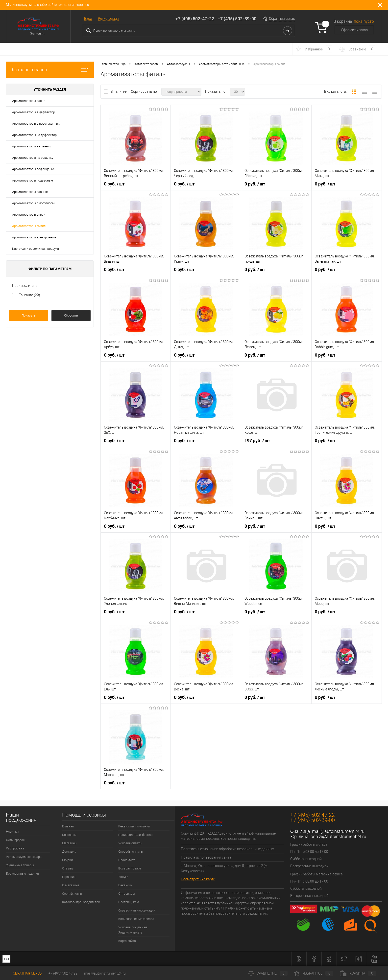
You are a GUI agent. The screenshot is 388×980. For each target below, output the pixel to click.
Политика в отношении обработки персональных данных (227, 849)
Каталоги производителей (81, 902)
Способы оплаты (131, 852)
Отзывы (68, 868)
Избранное (314, 973)
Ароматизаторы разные (30, 192)
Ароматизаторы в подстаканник (36, 124)
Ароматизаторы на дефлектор (34, 135)
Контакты (69, 835)
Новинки (12, 832)
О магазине (71, 885)
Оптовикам (127, 894)
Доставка (69, 852)
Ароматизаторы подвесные (33, 180)
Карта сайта (127, 941)
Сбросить (71, 315)
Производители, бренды (136, 835)
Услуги (123, 877)
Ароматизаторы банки (29, 101)
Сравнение (268, 973)
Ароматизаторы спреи (29, 215)
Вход (88, 19)
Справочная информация (137, 910)
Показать (29, 315)
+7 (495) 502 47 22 (63, 973)
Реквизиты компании (134, 826)
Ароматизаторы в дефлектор (34, 112)
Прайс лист (127, 860)
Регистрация (108, 19)
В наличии (119, 91)
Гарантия (69, 877)
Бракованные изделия (22, 874)
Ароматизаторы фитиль (30, 226)
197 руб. (257, 441)
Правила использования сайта (206, 857)
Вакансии (125, 885)
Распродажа (15, 848)
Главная (68, 826)
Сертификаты (72, 894)
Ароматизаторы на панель (32, 146)
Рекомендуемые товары (24, 857)
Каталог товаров (50, 70)
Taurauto (30, 295)
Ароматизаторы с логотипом (33, 203)
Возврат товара (130, 868)
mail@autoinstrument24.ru (338, 831)
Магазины (70, 843)
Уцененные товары (20, 865)
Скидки (67, 860)
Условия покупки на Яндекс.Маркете (133, 930)
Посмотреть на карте (198, 879)
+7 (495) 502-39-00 (237, 19)
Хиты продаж (16, 840)
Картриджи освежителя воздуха (36, 249)
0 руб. (114, 184)
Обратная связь (282, 19)
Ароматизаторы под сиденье (33, 169)
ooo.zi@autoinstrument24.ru (338, 836)
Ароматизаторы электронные (34, 237)
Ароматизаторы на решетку (33, 158)
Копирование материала (136, 919)
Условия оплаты (130, 843)
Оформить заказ (354, 30)
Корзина (358, 973)
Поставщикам (129, 902)
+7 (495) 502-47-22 (195, 19)
